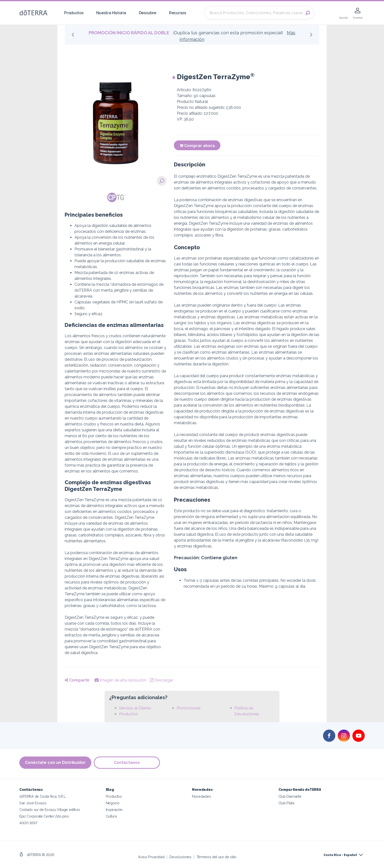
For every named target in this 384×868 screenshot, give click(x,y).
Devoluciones (180, 857)
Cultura (111, 816)
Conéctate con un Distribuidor (55, 763)
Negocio (113, 803)
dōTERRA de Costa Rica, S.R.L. (43, 796)
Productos (74, 13)
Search (308, 13)
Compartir (77, 680)
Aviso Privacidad (151, 857)
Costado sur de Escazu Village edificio (50, 810)
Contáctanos (127, 763)
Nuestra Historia (111, 13)
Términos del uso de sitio (216, 857)
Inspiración (114, 810)
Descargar (161, 680)
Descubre (148, 13)
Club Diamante (290, 796)
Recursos (178, 13)
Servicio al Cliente (135, 708)
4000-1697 (28, 823)
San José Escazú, (33, 803)
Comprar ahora (197, 146)
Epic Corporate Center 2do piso (44, 816)
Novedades (201, 796)
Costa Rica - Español (340, 855)
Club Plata (286, 803)
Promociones (189, 708)
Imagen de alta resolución (120, 680)
